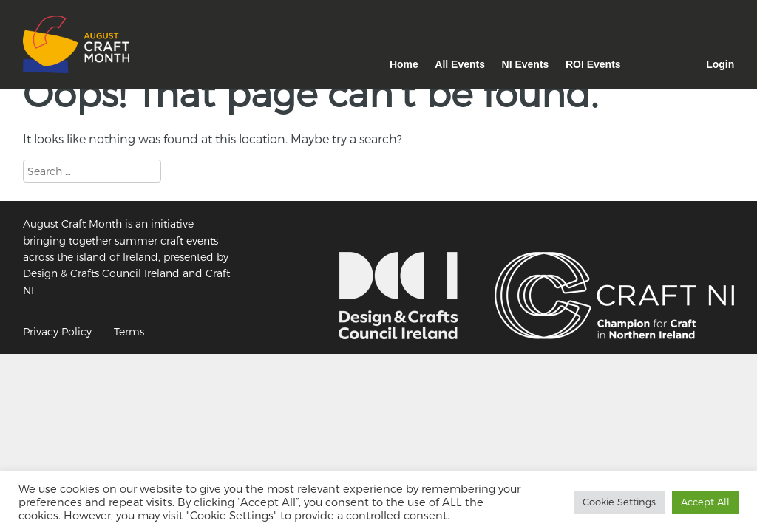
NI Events (526, 64)
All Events (460, 64)
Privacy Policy (57, 331)
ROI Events (593, 64)
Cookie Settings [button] (619, 502)
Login (720, 64)
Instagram (646, 72)
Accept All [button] (705, 502)
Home (404, 64)
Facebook (681, 72)
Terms (129, 331)
